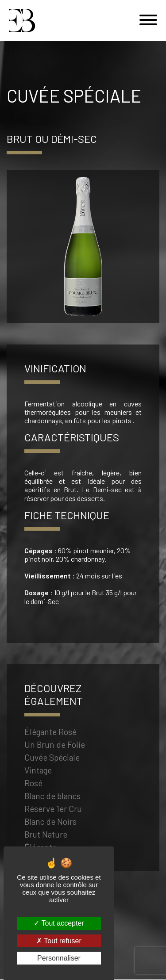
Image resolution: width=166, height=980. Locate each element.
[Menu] (148, 21)
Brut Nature (46, 836)
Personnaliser (59, 958)
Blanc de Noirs (50, 823)
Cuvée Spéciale (52, 759)
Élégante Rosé (50, 733)
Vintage (38, 771)
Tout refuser (59, 941)
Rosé (33, 784)
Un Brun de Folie (55, 746)
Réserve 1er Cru (53, 810)
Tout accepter (59, 923)
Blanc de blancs (52, 797)
